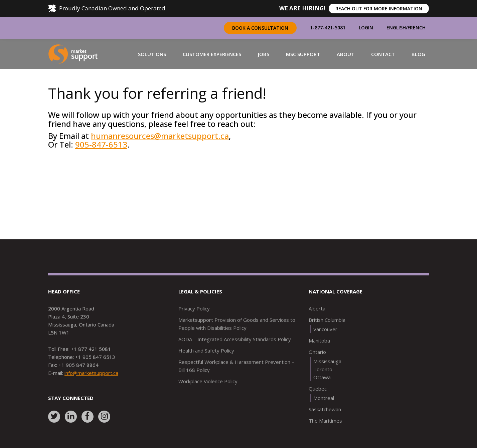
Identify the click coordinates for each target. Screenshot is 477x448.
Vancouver (325, 329)
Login (366, 28)
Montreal (324, 398)
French (417, 28)
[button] (152, 54)
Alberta (317, 308)
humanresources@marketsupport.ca (160, 136)
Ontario (317, 352)
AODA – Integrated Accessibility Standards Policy (235, 339)
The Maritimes (325, 421)
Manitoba (319, 341)
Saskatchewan (325, 409)
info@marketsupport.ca (91, 373)
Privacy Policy (194, 308)
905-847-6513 (101, 144)
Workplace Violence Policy (208, 381)
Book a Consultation (260, 28)
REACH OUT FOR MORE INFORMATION (379, 9)
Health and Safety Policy (206, 351)
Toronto (323, 369)
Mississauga (327, 361)
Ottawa (322, 377)
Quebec (318, 389)
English (396, 28)
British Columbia (327, 320)
